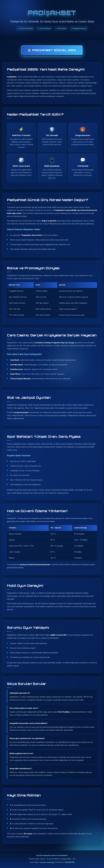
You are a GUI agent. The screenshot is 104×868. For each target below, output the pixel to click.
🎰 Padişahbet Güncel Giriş (52, 50)
